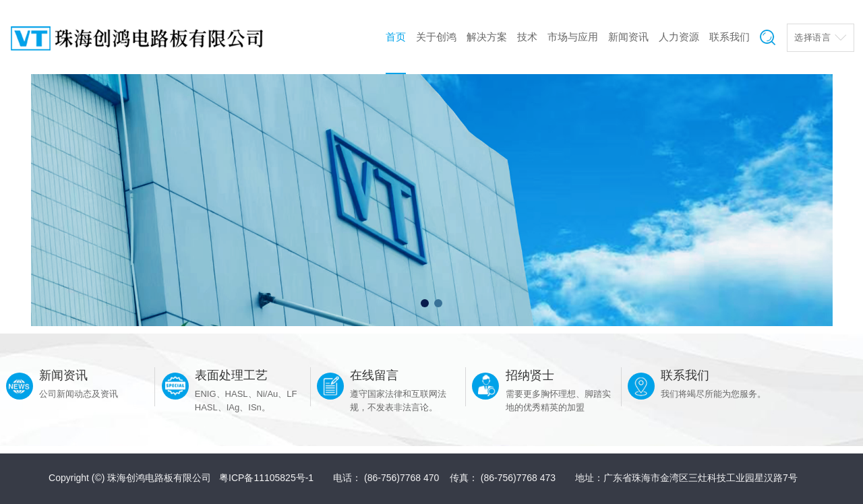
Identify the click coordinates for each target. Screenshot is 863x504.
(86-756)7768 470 (401, 478)
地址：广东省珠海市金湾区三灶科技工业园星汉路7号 (686, 478)
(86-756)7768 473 (518, 478)
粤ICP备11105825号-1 (266, 478)
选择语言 (812, 37)
